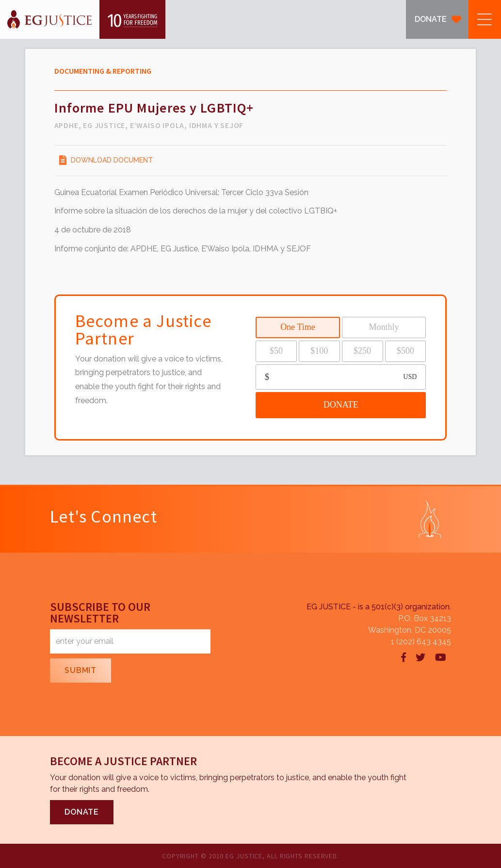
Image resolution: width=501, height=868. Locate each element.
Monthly (384, 327)
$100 (319, 351)
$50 (276, 351)
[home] (83, 19)
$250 (362, 351)
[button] (485, 19)
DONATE (431, 19)
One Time (298, 327)
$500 (405, 351)
